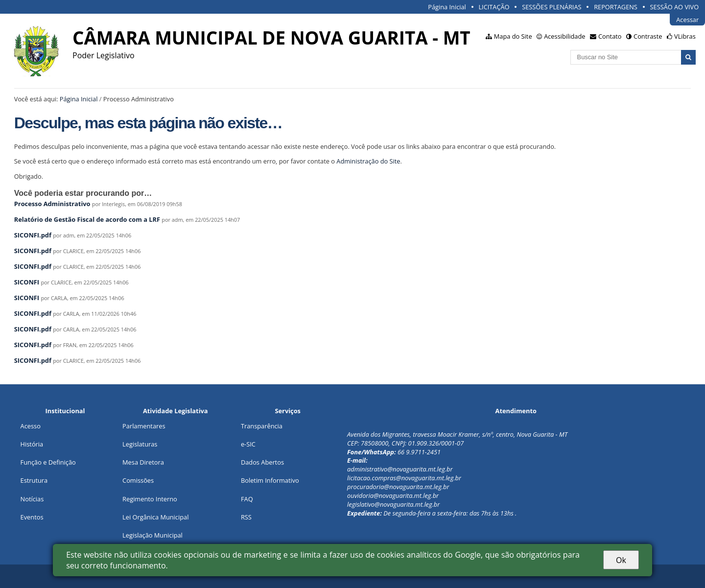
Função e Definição (48, 462)
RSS (246, 517)
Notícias (32, 499)
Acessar (687, 20)
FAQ (247, 499)
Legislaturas (140, 444)
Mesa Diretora (143, 462)
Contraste (648, 36)
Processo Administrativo (52, 204)
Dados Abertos (262, 462)
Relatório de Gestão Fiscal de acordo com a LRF (87, 219)
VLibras (685, 36)
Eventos (32, 517)
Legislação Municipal (153, 535)
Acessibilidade (564, 36)
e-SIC (248, 444)
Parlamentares (144, 426)
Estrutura (34, 480)
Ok (621, 560)
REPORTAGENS (616, 7)
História (32, 444)
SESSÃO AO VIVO (675, 7)
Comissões (138, 480)
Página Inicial (447, 7)
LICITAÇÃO (494, 7)
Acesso (31, 426)
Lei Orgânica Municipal (155, 517)
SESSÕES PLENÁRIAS (552, 7)
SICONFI (27, 282)
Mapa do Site (513, 36)
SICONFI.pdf (33, 235)
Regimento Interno (150, 499)
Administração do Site (368, 161)
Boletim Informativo (270, 480)
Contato (610, 36)
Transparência (262, 426)
